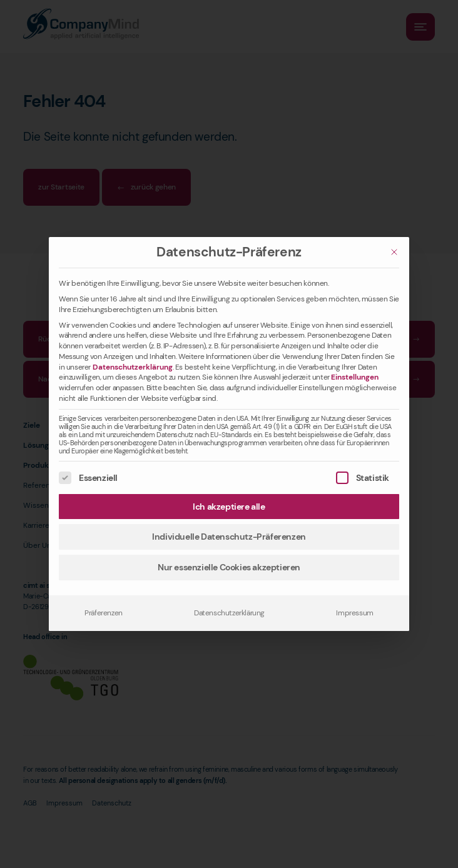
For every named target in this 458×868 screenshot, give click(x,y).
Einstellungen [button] (355, 377)
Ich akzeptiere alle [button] (229, 507)
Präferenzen (104, 613)
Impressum (354, 613)
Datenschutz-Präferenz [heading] (229, 252)
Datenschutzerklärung (133, 367)
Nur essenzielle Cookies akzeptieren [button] (229, 567)
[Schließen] (394, 252)
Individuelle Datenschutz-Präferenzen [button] (229, 537)
